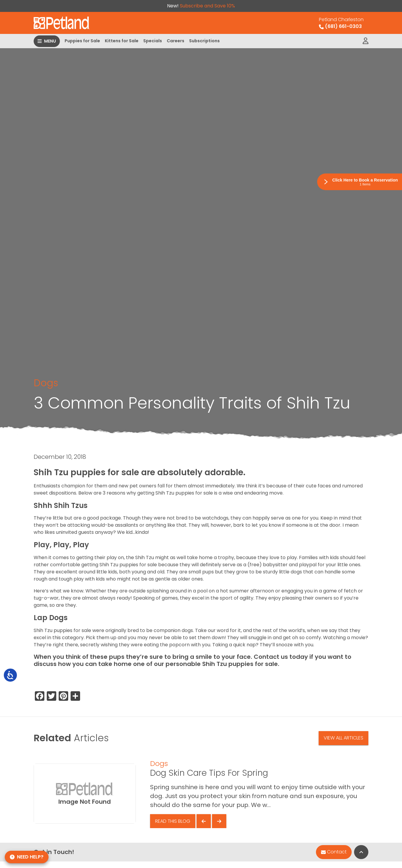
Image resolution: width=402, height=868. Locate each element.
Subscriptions (204, 41)
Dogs (46, 383)
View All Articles (343, 738)
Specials (153, 41)
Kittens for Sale (122, 41)
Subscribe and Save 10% (207, 6)
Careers (176, 41)
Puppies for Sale (82, 41)
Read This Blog (173, 821)
